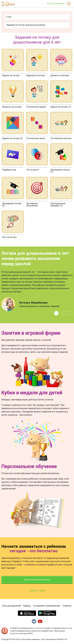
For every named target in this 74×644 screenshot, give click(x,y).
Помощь (27, 606)
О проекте (67, 606)
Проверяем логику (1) (60, 171)
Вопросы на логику (12, 107)
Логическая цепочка (61, 138)
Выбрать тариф (37, 591)
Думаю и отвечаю (60, 75)
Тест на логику (9, 237)
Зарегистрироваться (37, 580)
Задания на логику (36, 75)
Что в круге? (33, 170)
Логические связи (36, 138)
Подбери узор (9, 170)
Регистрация (58, 3)
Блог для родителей (12, 606)
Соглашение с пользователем (46, 606)
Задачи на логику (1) (61, 107)
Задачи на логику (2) (12, 138)
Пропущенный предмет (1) (58, 205)
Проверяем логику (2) (12, 205)
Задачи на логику (11, 75)
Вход (49, 3)
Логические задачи (36, 107)
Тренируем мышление (32, 205)
